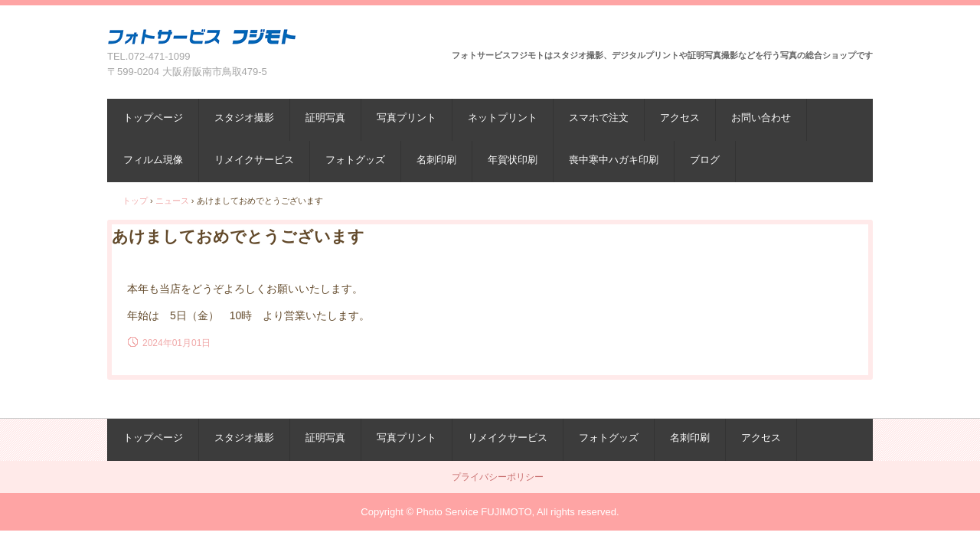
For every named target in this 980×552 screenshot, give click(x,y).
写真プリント (407, 118)
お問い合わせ (761, 118)
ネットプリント (503, 118)
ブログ (705, 160)
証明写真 (325, 118)
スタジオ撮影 (244, 118)
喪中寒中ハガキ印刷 (614, 160)
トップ (135, 201)
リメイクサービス (254, 160)
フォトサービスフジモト (202, 36)
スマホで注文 (599, 118)
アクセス (680, 118)
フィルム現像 (153, 160)
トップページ (153, 118)
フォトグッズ (355, 160)
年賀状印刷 (513, 160)
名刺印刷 (436, 160)
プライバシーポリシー (498, 477)
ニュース (172, 201)
